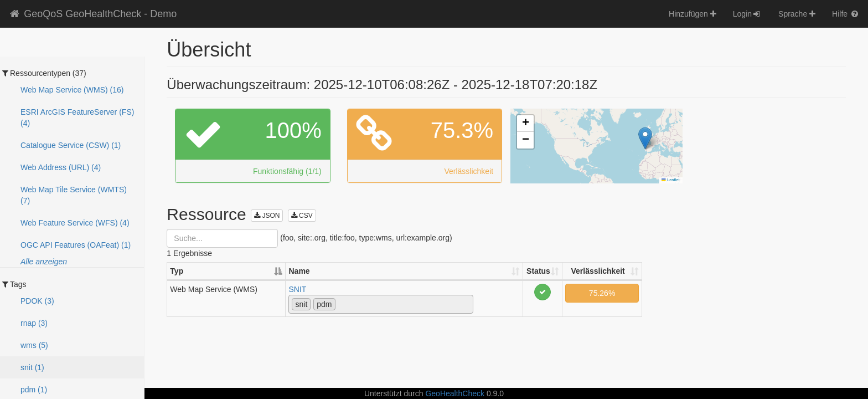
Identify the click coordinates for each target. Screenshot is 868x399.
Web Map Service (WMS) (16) (72, 90)
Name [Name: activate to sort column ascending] (299, 271)
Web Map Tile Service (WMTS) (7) (74, 195)
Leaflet (670, 180)
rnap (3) (34, 323)
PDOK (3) (37, 301)
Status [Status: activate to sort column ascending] (538, 271)
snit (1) (32, 367)
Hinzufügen (693, 14)
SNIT (297, 289)
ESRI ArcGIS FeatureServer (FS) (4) (77, 117)
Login (747, 14)
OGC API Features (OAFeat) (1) (76, 245)
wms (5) (34, 345)
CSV (302, 216)
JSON (267, 216)
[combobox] (381, 304)
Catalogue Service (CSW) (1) (71, 145)
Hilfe (846, 14)
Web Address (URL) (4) (61, 167)
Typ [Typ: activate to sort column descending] (177, 271)
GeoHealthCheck (455, 393)
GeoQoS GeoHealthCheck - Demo (92, 14)
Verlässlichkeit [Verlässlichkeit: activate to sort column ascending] (598, 271)
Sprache (797, 14)
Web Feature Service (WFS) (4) (75, 223)
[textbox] (341, 304)
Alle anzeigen (44, 262)
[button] (645, 138)
